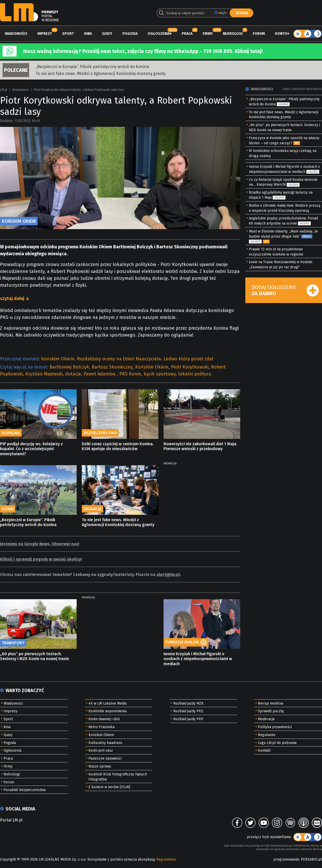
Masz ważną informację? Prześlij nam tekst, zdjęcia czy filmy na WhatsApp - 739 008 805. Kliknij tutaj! (143, 51)
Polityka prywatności (275, 727)
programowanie (286, 859)
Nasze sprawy (100, 766)
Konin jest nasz (101, 750)
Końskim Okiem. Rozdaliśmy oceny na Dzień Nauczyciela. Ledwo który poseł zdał (127, 359)
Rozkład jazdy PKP (188, 719)
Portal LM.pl (11, 820)
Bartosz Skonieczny (112, 367)
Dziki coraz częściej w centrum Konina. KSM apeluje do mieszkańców (118, 446)
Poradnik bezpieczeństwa (25, 790)
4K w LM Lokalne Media (107, 703)
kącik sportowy (160, 374)
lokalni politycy (195, 374)
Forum (259, 34)
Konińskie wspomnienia (107, 711)
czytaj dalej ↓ (15, 298)
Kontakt (264, 750)
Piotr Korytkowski (190, 367)
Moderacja (266, 719)
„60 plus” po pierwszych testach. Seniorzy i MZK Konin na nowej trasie (34, 656)
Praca (187, 34)
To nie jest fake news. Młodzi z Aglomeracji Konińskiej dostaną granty (101, 74)
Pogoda (130, 34)
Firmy (208, 34)
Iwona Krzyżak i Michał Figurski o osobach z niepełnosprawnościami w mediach (198, 659)
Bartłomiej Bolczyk (69, 367)
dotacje (73, 374)
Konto (281, 34)
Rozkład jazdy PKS (188, 711)
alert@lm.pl (168, 575)
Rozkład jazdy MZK (188, 703)
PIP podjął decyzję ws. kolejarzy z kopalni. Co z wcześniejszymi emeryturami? (31, 449)
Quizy (107, 34)
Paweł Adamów (100, 374)
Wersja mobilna (271, 703)
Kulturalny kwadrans (105, 743)
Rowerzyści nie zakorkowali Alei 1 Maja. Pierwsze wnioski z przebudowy (200, 446)
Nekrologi (233, 34)
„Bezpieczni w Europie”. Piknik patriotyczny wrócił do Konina (92, 67)
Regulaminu (166, 859)
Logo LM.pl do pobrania (277, 743)
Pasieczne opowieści (105, 758)
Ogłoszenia (159, 34)
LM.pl (4, 90)
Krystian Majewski (44, 374)
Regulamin (267, 735)
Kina (88, 34)
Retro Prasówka (101, 727)
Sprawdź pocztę (271, 711)
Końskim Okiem (152, 367)
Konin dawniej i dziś (104, 719)
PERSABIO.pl (311, 859)
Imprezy (45, 34)
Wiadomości (16, 34)
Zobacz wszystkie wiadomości (302, 89)
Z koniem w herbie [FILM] (109, 787)
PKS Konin (130, 374)
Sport (68, 34)
